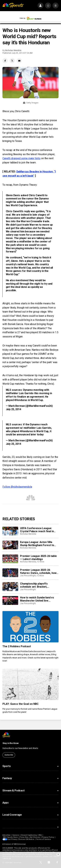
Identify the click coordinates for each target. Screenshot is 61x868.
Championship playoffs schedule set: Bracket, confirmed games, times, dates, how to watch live (39, 585)
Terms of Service (45, 839)
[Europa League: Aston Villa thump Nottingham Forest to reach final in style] (10, 545)
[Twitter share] (12, 61)
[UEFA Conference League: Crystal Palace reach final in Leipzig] (10, 531)
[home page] (13, 6)
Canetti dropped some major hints (21, 158)
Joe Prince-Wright (28, 576)
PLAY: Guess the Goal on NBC (20, 704)
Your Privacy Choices (17, 839)
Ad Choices (35, 837)
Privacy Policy (48, 837)
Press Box (24, 837)
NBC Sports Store (10, 837)
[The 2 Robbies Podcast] (30, 627)
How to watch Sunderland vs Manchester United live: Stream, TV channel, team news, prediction (37, 599)
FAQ (40, 835)
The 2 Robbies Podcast (17, 646)
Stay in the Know (11, 743)
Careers (16, 835)
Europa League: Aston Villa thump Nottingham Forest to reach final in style (37, 544)
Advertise (7, 835)
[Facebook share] (5, 61)
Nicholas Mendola (13, 50)
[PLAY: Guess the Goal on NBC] (30, 684)
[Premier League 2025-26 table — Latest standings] (10, 559)
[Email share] (19, 61)
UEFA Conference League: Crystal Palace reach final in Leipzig (37, 530)
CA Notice (31, 839)
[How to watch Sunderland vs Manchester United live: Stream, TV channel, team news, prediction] (10, 600)
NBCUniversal (20, 844)
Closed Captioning (29, 835)
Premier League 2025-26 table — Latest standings (38, 558)
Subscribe (9, 755)
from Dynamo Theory (25, 185)
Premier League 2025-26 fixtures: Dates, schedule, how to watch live (38, 571)
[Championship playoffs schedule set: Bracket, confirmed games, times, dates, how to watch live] (10, 586)
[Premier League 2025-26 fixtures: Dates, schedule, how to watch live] (10, 573)
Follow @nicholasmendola (17, 487)
